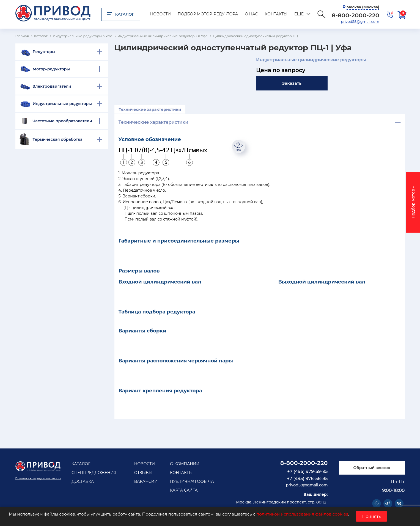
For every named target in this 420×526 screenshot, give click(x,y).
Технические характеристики (150, 109)
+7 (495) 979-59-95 (307, 471)
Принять (372, 516)
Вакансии (146, 481)
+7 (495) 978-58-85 (307, 479)
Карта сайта (184, 490)
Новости (160, 14)
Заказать (292, 83)
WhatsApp (377, 503)
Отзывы (143, 473)
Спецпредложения (94, 473)
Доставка (83, 481)
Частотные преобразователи (62, 121)
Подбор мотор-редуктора (208, 14)
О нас (251, 14)
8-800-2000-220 (304, 463)
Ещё (299, 14)
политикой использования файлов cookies (302, 514)
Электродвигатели (52, 86)
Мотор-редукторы (51, 69)
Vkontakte (399, 503)
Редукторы (44, 52)
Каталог (121, 14)
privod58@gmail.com (360, 21)
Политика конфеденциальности (38, 478)
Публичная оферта (192, 481)
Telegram (388, 503)
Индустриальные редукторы (62, 104)
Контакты (276, 14)
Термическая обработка (58, 139)
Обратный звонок (372, 468)
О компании (185, 464)
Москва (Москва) (363, 7)
